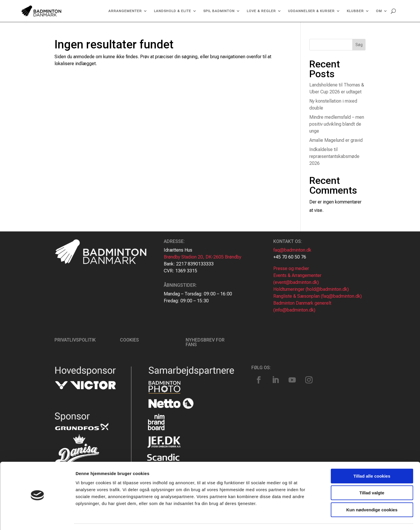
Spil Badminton (219, 11)
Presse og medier (291, 268)
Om (379, 11)
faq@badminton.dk (292, 250)
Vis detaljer (300, 519)
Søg (359, 45)
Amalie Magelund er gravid (336, 140)
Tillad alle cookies (372, 460)
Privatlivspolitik (75, 340)
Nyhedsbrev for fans (205, 342)
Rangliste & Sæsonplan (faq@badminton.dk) (318, 296)
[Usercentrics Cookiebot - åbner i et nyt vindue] (37, 519)
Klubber (355, 11)
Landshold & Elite (173, 11)
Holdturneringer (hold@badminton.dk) (311, 289)
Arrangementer (125, 11)
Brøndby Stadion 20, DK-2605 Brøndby (203, 257)
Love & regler (261, 11)
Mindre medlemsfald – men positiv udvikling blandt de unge (337, 124)
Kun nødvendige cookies (372, 493)
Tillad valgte (372, 477)
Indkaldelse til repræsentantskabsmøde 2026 (334, 156)
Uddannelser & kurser (311, 11)
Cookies (129, 340)
